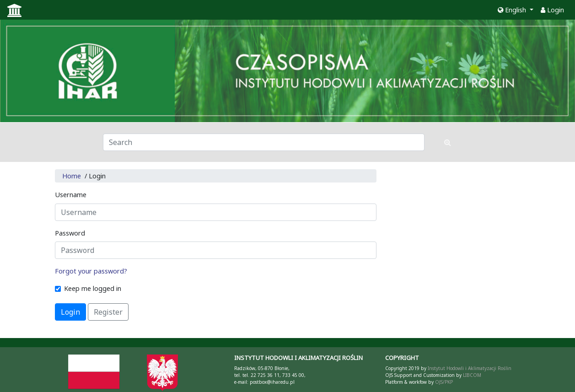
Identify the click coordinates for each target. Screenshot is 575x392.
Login (552, 10)
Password (70, 233)
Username (71, 195)
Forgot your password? (91, 271)
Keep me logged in (93, 288)
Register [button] (108, 312)
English (513, 10)
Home (72, 176)
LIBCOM (472, 375)
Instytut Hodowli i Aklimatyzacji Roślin (470, 368)
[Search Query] (264, 142)
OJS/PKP (443, 382)
